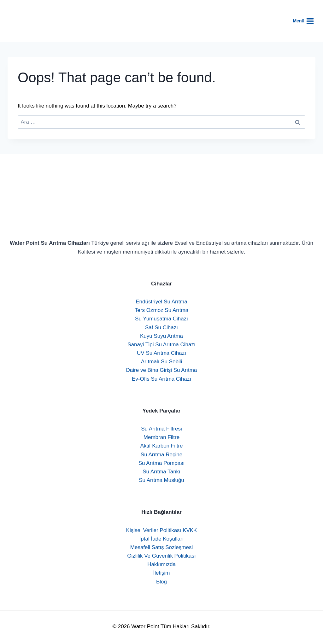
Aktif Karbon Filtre (161, 446)
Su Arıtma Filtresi (161, 429)
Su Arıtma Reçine (161, 455)
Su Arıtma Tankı (161, 472)
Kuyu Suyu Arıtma (161, 336)
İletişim (162, 573)
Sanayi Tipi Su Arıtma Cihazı (161, 345)
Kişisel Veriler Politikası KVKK (162, 530)
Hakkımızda (161, 564)
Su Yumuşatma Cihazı (161, 319)
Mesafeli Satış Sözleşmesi (161, 547)
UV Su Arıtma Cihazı (161, 353)
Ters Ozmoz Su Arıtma (161, 310)
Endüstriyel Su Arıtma (161, 302)
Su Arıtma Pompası (161, 463)
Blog (161, 582)
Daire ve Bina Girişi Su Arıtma (162, 370)
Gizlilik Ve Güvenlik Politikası (161, 556)
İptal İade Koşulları (162, 539)
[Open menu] (307, 21)
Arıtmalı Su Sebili (161, 362)
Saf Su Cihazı (161, 328)
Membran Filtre (161, 437)
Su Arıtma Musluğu (161, 480)
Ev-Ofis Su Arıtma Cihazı (161, 379)
